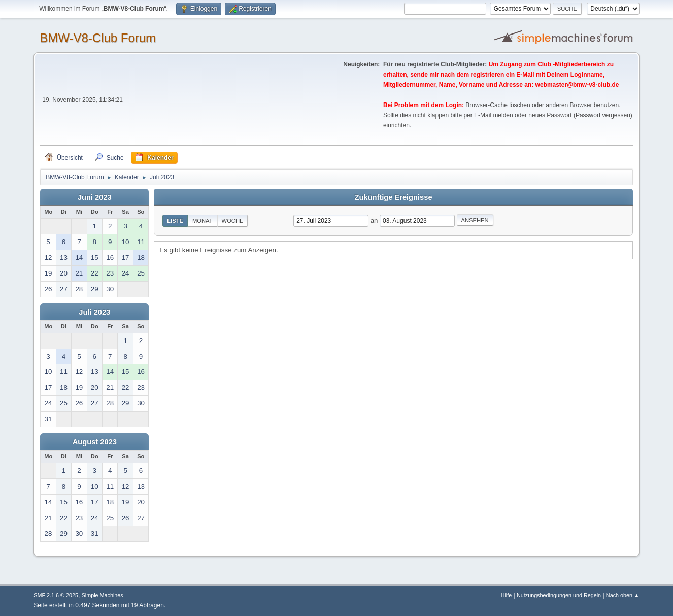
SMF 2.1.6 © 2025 (56, 595)
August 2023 (95, 442)
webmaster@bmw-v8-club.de (577, 85)
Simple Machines (103, 595)
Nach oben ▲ (623, 595)
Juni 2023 (95, 197)
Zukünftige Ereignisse (393, 197)
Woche (233, 221)
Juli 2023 (94, 312)
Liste (175, 221)
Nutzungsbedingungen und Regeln (559, 595)
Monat (203, 221)
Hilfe (507, 595)
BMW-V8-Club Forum (98, 38)
